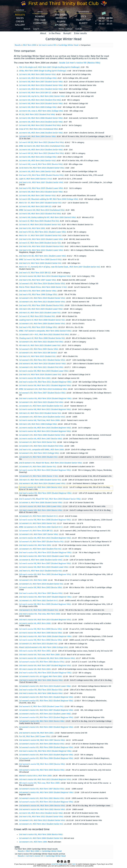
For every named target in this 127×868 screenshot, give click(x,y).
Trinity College (66, 29)
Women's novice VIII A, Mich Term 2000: (36, 776)
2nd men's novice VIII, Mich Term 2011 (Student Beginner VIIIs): (46, 382)
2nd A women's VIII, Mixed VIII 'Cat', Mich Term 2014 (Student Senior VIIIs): (50, 499)
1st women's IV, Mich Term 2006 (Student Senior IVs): (42, 838)
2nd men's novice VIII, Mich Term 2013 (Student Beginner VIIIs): (46, 751)
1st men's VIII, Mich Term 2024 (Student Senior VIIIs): (41, 104)
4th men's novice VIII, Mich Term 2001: (35, 669)
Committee (40, 23)
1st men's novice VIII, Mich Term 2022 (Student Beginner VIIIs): (45, 470)
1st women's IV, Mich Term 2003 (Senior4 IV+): (39, 516)
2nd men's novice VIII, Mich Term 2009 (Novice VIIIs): (41, 835)
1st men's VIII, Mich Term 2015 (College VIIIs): (38, 157)
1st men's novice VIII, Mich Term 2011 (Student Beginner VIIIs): (45, 386)
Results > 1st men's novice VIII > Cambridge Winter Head (42, 856)
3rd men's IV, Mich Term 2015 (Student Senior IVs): (40, 413)
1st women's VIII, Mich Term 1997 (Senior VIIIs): (39, 534)
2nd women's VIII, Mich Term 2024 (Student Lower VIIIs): (43, 483)
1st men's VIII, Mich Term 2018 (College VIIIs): (38, 78)
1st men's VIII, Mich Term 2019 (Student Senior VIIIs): (41, 122)
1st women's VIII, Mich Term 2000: (33, 580)
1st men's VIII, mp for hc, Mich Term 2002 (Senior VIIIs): (42, 96)
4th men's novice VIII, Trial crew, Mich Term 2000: (40, 783)
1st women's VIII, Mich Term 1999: (33, 842)
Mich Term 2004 (30, 45)
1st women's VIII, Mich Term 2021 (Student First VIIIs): (42, 367)
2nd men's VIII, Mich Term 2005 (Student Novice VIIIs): (42, 175)
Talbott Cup (83, 20)
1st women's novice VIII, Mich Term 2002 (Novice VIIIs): (42, 798)
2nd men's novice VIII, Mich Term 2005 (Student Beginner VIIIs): (46, 493)
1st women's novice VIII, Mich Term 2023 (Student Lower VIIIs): (45, 714)
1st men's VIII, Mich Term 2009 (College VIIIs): (38, 107)
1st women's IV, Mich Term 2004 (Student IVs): (39, 457)
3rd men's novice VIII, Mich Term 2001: (35, 651)
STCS (83, 16)
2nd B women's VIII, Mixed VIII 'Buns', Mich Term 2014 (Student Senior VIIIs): (51, 463)
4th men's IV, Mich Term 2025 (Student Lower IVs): (40, 345)
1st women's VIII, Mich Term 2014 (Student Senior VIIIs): (43, 417)
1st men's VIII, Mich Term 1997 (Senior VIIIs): (38, 196)
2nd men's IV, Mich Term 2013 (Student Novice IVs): (41, 571)
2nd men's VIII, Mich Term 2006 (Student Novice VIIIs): (42, 305)
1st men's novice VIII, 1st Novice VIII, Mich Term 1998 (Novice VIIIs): (47, 658)
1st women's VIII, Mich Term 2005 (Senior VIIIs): (39, 349)
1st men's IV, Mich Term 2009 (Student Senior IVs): (40, 243)
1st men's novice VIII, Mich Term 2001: (35, 378)
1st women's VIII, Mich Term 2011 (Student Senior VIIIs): (43, 360)
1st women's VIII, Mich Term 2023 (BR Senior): (38, 353)
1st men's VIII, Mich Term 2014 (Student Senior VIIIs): (41, 150)
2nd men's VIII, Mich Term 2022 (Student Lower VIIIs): (41, 250)
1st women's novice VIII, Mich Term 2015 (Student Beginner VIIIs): (47, 717)
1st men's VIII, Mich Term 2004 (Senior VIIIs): (38, 136)
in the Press (55, 33)
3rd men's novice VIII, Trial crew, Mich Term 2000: (40, 655)
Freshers (61, 15)
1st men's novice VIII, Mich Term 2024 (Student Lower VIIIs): (44, 567)
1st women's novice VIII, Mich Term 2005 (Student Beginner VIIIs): (47, 727)
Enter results (80, 33)
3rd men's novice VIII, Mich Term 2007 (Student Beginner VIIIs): (46, 666)
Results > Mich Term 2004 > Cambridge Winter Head (40, 851)
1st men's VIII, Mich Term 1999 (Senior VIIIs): (38, 172)
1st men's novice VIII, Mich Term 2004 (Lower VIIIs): (41, 506)
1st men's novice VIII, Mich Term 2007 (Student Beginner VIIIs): (45, 564)
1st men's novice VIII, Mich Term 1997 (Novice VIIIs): (41, 439)
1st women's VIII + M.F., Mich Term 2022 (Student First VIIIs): (44, 335)
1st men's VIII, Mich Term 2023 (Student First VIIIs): (40, 214)
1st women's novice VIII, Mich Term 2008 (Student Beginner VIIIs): (47, 747)
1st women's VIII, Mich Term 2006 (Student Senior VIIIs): (43, 435)
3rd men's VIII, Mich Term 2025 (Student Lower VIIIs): (41, 309)
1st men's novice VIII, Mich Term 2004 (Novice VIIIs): (41, 487)
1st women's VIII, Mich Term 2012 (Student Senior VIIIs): (43, 820)
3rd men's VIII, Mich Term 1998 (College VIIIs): (38, 424)
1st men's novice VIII (47, 45)
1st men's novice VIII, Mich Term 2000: (35, 623)
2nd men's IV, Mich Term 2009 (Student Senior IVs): (41, 263)
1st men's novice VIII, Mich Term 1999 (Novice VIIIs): (41, 633)
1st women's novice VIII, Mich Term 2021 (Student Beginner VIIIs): (47, 697)
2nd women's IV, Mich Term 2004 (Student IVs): (39, 610)
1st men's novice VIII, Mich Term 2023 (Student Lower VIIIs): (44, 371)
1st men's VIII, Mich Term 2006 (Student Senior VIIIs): (41, 133)
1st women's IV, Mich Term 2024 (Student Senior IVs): (42, 406)
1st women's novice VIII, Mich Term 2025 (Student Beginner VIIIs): (47, 755)
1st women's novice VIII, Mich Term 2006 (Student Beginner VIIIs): (47, 758)
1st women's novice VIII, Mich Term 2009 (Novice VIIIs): (42, 744)
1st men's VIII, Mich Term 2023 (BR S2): (36, 207)
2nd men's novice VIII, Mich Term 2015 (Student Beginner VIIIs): (46, 553)
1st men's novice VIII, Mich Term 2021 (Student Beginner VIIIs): (45, 409)
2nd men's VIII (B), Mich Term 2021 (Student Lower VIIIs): (43, 256)
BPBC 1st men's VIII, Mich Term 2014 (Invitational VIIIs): (42, 210)
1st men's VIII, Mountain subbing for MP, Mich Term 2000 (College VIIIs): (49, 199)
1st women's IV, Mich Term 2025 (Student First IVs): (41, 549)
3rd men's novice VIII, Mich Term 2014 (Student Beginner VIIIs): (46, 620)
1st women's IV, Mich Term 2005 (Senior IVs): (38, 467)
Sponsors (61, 25)
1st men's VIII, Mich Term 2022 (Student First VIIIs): (40, 125)
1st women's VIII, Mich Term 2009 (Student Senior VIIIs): (43, 324)
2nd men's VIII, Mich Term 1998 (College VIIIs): (39, 295)
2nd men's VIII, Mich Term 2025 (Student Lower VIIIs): (41, 188)
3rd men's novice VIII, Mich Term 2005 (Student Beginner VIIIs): (46, 574)
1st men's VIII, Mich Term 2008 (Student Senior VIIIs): (41, 118)
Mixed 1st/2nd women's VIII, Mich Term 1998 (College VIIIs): (44, 647)
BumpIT (83, 23)
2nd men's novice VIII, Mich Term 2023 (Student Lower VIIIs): (44, 556)
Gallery (20, 25)
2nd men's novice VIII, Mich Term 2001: (36, 545)
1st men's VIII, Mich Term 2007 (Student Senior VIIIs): (41, 82)
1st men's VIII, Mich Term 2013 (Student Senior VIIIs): (41, 192)
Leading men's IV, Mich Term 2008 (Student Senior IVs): (42, 320)
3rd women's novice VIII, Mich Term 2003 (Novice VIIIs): (42, 770)
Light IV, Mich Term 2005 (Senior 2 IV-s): (36, 179)
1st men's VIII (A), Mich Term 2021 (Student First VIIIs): (42, 153)
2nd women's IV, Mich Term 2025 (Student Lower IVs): (42, 707)
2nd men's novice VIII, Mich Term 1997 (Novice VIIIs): (41, 593)
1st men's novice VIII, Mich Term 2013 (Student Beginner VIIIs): (45, 431)
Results (20, 15)
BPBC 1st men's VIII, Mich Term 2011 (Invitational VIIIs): (42, 146)
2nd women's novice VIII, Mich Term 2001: (37, 733)
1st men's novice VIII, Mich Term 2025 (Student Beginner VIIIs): (45, 428)
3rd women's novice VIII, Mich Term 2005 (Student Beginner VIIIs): (47, 792)
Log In (36, 29)
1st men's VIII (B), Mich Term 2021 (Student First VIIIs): (42, 142)
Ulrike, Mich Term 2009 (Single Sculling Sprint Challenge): (43, 71)
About (43, 33)
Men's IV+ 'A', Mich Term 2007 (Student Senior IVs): (41, 236)
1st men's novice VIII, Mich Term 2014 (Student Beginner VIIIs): (45, 276)
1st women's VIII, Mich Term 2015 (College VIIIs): (40, 453)
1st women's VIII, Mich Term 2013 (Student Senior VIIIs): (43, 302)
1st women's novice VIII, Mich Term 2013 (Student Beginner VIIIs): (47, 802)
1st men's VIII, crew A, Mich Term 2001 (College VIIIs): (42, 111)
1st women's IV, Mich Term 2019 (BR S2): (36, 531)
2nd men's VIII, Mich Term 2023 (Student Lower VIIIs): (41, 239)
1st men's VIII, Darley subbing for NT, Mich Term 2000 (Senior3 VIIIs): (48, 217)
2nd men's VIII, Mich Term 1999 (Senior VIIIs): (38, 291)
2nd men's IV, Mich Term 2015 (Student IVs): (38, 356)
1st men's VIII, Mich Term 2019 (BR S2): (36, 93)
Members (61, 18)
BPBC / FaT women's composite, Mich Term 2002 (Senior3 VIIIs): (46, 331)
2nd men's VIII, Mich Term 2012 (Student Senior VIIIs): (42, 817)
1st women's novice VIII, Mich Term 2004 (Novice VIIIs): (42, 721)
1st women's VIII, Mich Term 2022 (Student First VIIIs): (42, 342)
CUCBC (79, 29)
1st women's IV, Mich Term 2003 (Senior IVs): (38, 523)
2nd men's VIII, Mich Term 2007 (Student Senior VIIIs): (42, 182)
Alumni (61, 21)
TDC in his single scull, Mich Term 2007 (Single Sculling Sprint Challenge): (50, 67)
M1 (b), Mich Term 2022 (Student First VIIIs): (38, 115)
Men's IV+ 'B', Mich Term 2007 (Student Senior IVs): (41, 203)
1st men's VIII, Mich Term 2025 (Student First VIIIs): (40, 100)
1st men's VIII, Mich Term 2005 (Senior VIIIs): (38, 74)
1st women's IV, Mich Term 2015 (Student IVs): (39, 644)
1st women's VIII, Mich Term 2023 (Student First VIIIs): (42, 446)
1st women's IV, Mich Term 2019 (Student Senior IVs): (42, 584)
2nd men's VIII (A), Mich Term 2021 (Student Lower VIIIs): (43, 232)
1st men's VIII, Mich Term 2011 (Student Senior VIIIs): (41, 89)
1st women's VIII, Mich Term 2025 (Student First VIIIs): (42, 402)
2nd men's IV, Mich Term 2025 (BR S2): (35, 273)
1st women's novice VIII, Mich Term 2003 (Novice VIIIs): (42, 662)
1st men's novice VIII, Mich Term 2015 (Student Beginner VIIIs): (45, 538)
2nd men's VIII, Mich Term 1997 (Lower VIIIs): (38, 280)
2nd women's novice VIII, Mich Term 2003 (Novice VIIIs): (42, 764)
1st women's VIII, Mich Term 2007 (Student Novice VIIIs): (43, 393)
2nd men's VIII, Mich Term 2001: (33, 228)
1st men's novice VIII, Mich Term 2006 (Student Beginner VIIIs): (45, 520)
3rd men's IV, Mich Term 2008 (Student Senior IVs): (40, 480)
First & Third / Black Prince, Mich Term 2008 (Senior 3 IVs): (43, 287)
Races (20, 18)
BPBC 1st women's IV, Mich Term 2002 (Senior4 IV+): (41, 527)
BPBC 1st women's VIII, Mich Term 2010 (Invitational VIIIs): (43, 389)
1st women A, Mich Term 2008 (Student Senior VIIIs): (41, 503)
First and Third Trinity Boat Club (63, 3)
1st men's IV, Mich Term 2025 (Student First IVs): (40, 221)
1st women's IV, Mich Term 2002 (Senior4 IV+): (39, 601)
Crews (20, 21)
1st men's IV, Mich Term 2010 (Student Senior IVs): (40, 225)
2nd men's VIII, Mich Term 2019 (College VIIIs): (39, 327)
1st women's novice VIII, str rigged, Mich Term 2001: (41, 677)
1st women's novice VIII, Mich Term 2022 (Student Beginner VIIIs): (47, 701)
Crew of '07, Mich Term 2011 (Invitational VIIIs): (39, 129)
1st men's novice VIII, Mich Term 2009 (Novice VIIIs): (41, 629)
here (74, 864)
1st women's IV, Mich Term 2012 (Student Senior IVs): (42, 824)
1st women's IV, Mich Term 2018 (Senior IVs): (38, 442)
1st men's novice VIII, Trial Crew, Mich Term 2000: (40, 420)
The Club (40, 20)
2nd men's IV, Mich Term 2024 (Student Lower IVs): (41, 375)
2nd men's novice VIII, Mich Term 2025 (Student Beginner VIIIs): (46, 673)
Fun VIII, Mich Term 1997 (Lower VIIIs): (35, 736)
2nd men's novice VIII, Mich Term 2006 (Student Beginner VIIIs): (46, 636)
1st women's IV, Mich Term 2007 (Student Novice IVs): (42, 542)
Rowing (40, 16)
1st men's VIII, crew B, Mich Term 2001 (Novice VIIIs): (41, 164)
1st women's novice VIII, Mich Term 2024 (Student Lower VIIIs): (45, 686)
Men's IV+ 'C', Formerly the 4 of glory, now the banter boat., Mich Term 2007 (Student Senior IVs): (60, 267)
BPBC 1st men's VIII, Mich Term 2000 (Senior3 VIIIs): (41, 260)
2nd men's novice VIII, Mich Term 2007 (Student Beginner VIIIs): (46, 597)
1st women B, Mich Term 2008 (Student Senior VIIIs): (41, 560)
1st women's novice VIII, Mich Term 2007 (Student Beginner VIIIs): (47, 710)
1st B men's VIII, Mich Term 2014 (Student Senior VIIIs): (42, 168)
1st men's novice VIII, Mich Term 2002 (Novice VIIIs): (41, 640)
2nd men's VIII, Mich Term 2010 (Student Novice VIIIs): (42, 246)
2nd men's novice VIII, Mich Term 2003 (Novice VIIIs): (41, 690)
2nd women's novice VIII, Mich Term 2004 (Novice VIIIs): (43, 806)
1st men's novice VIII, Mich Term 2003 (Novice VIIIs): (41, 588)
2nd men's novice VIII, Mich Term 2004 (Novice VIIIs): (41, 680)
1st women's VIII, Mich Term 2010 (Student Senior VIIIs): (43, 298)
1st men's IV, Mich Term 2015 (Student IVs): (38, 316)
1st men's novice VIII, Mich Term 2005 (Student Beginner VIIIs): (45, 604)
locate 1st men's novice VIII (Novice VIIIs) (80, 63)
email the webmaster (59, 864)
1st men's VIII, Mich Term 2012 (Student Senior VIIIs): (41, 813)
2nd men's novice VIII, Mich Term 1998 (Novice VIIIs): (41, 693)
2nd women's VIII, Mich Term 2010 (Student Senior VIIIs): (43, 364)
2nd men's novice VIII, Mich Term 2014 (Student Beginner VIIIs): (46, 399)
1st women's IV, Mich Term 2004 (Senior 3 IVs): (39, 476)
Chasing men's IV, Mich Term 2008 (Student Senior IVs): (42, 338)
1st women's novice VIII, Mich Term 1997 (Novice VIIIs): (42, 789)
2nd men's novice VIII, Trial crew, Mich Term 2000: (40, 614)
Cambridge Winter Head (68, 45)
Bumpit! (67, 33)
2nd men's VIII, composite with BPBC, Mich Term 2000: (42, 450)
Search (27, 29)
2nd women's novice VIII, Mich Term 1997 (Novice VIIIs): (42, 740)
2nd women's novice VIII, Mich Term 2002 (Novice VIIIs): (42, 809)
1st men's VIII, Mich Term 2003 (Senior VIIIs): (38, 161)
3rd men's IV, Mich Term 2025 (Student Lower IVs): (40, 313)
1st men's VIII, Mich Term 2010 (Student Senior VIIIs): (41, 85)
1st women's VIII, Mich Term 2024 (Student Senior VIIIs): (43, 284)
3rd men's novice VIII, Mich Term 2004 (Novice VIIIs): (41, 510)
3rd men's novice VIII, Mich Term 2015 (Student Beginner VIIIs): (46, 779)
